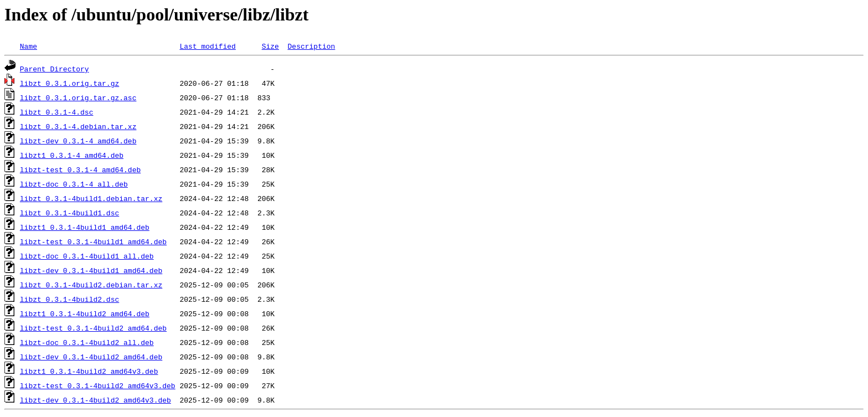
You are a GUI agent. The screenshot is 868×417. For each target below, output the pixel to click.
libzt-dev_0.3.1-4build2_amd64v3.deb (95, 400)
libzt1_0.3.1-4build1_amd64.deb (85, 227)
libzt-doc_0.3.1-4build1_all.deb (87, 256)
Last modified (207, 46)
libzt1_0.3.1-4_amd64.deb (72, 155)
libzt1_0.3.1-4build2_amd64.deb (85, 313)
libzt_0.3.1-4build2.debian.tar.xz (91, 285)
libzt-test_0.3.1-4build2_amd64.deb (93, 328)
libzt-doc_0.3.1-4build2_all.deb (87, 342)
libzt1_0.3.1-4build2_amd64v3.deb (89, 371)
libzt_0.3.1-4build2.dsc (69, 299)
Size (270, 46)
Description (311, 46)
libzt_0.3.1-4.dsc (57, 112)
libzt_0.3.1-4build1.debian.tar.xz (91, 198)
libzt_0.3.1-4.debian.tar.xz (78, 126)
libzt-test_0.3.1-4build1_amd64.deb (93, 241)
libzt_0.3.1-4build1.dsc (69, 213)
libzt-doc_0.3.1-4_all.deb (74, 184)
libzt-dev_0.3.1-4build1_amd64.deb (91, 270)
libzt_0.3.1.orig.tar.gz (69, 83)
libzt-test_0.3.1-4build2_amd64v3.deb (98, 385)
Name (29, 46)
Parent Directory (55, 69)
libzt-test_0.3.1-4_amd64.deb (80, 169)
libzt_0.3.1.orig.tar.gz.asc (78, 97)
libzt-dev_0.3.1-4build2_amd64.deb (91, 357)
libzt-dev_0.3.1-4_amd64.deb (78, 141)
